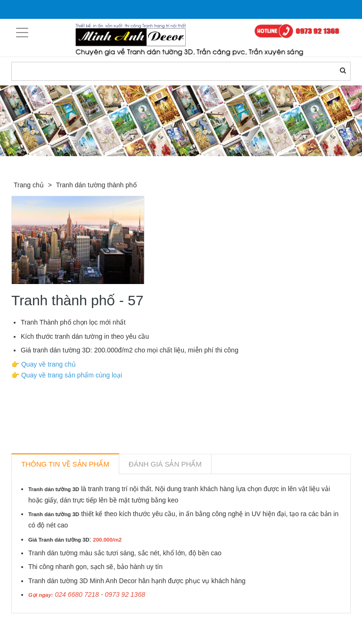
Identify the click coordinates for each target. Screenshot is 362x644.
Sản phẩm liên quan (62, 624)
